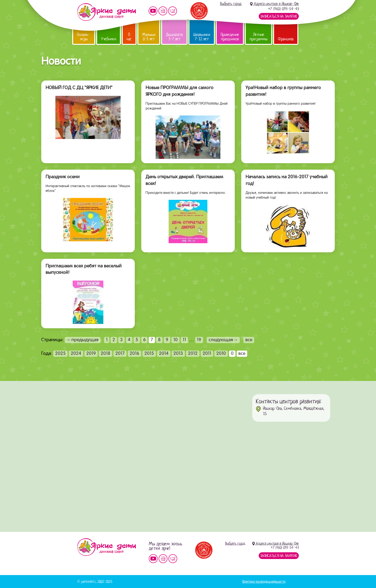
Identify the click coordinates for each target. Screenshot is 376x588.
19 (199, 340)
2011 (207, 354)
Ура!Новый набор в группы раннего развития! (283, 91)
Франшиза (286, 39)
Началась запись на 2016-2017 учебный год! (287, 180)
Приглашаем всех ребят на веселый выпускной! (84, 270)
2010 (221, 354)
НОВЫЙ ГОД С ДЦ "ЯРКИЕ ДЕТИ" (79, 88)
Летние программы (258, 37)
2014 (164, 354)
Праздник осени (63, 177)
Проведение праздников (230, 37)
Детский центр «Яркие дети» (107, 547)
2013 (178, 354)
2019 (91, 354)
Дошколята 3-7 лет (174, 37)
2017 (120, 354)
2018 (106, 354)
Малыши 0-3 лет (149, 37)
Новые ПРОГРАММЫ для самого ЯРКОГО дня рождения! (179, 91)
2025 (60, 354)
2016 (135, 354)
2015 (149, 354)
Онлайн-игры (84, 37)
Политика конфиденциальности (264, 582)
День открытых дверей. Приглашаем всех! (184, 180)
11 (184, 340)
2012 (193, 354)
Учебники (109, 39)
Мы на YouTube (153, 11)
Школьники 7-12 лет (202, 37)
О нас (129, 37)
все (249, 340)
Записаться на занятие (279, 16)
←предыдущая (83, 340)
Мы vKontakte (173, 11)
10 (176, 340)
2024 (76, 354)
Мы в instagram (163, 11)
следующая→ (223, 340)
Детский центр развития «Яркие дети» (107, 12)
